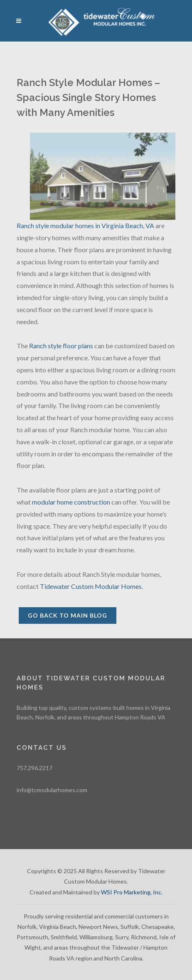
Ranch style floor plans (61, 346)
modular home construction (71, 502)
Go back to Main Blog (68, 615)
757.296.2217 (34, 768)
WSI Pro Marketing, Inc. (132, 892)
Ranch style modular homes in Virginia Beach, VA (85, 225)
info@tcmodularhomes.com (52, 790)
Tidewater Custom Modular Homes (91, 586)
